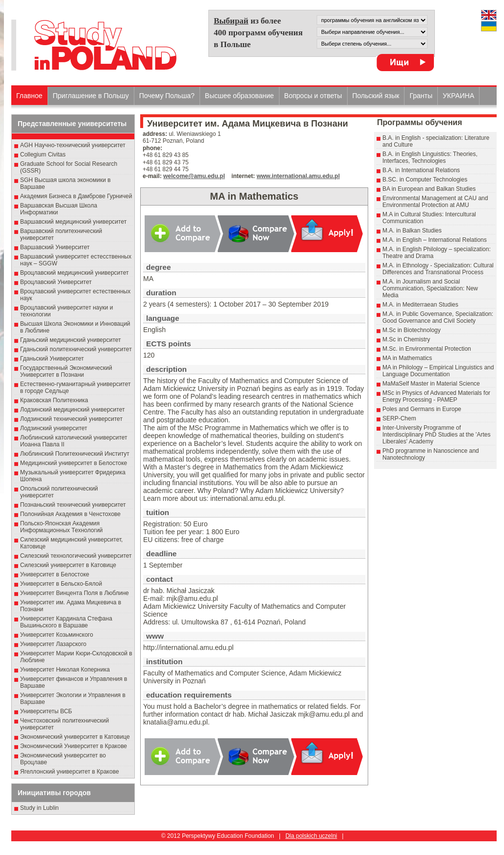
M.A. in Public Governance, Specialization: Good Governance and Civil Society (438, 317)
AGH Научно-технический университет (73, 145)
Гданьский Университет (52, 359)
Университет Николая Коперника (65, 670)
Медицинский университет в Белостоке (74, 463)
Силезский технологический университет (76, 556)
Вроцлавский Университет (56, 282)
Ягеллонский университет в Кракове (70, 772)
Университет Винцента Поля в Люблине (75, 593)
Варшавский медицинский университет (73, 222)
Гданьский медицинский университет (71, 340)
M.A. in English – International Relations (435, 240)
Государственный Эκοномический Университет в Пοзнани (66, 371)
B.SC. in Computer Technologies (425, 180)
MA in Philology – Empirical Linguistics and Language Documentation (438, 371)
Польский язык (376, 96)
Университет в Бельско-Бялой (61, 584)
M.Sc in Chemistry (406, 339)
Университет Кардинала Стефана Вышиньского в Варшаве (66, 622)
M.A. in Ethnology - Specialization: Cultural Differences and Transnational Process (438, 269)
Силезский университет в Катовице (68, 565)
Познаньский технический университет (73, 505)
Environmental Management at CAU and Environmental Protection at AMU (435, 202)
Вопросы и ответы (313, 96)
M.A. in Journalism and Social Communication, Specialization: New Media (430, 288)
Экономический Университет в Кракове (74, 746)
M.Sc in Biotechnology (412, 330)
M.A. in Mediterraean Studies (420, 305)
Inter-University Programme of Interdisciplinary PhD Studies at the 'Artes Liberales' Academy (436, 435)
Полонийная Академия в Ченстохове (70, 514)
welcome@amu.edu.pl (194, 176)
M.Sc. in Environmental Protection (427, 349)
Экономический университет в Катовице (75, 737)
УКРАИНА (458, 96)
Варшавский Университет (55, 247)
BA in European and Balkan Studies (429, 189)
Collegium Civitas (43, 155)
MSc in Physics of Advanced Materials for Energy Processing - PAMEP (436, 396)
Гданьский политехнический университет (76, 349)
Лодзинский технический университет (71, 419)
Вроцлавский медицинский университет (74, 273)
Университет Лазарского (53, 644)
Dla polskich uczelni (311, 836)
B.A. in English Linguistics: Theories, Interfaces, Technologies (430, 157)
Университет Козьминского (57, 635)
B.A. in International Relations (421, 170)
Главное (29, 96)
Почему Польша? (167, 96)
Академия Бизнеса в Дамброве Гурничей (76, 196)
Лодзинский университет (54, 428)
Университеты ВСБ (46, 711)
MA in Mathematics (407, 358)
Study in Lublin (39, 808)
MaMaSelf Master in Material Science (431, 384)
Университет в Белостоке (55, 574)
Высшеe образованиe (239, 96)
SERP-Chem (399, 418)
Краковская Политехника (54, 400)
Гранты (421, 96)
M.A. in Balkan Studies (412, 231)
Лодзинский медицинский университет (72, 410)
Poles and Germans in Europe (422, 409)
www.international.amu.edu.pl (298, 176)
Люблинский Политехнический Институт (75, 454)
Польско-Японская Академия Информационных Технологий (62, 527)
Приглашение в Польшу (91, 96)
